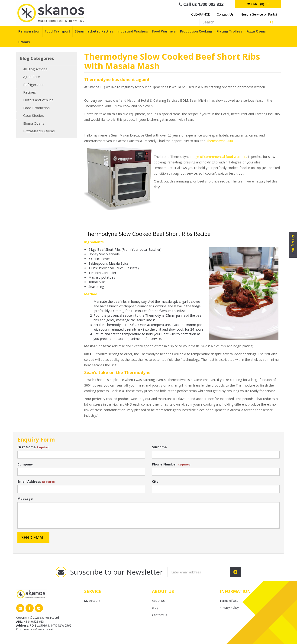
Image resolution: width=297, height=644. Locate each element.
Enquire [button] (293, 245)
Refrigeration (29, 31)
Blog (155, 608)
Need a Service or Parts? (259, 14)
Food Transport (58, 31)
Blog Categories (37, 59)
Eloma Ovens (34, 123)
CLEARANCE (200, 14)
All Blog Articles (35, 69)
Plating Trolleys (229, 31)
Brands (24, 42)
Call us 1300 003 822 (201, 4)
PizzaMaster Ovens (39, 131)
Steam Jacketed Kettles (94, 31)
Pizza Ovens (256, 31)
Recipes (30, 92)
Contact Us (225, 14)
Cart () (255, 4)
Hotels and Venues (38, 100)
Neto (52, 629)
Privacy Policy (229, 608)
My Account (92, 601)
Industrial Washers (133, 31)
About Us (158, 601)
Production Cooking (196, 31)
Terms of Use (229, 601)
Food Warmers (164, 31)
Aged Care (32, 77)
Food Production (36, 108)
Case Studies (34, 115)
